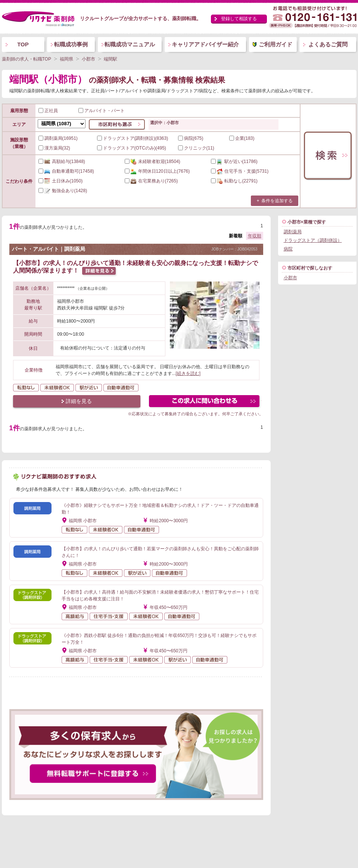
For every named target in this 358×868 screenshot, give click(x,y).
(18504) (152, 161)
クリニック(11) (196, 148)
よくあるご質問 (328, 44)
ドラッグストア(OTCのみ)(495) (132, 148)
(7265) (151, 181)
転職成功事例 (71, 44)
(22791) (234, 181)
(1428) (63, 191)
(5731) (240, 171)
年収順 (255, 236)
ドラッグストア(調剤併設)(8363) (133, 138)
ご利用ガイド (275, 44)
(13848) (62, 161)
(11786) (234, 161)
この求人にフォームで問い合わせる (205, 402)
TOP (23, 44)
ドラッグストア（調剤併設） (313, 240)
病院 (288, 249)
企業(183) (242, 138)
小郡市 (290, 278)
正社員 (48, 111)
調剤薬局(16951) (58, 138)
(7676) (157, 171)
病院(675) (191, 138)
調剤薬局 (293, 232)
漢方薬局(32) (54, 148)
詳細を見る (79, 401)
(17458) (66, 171)
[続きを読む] (188, 373)
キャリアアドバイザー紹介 (205, 44)
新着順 (236, 236)
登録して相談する (239, 19)
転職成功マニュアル (130, 44)
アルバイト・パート (102, 111)
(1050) (61, 181)
